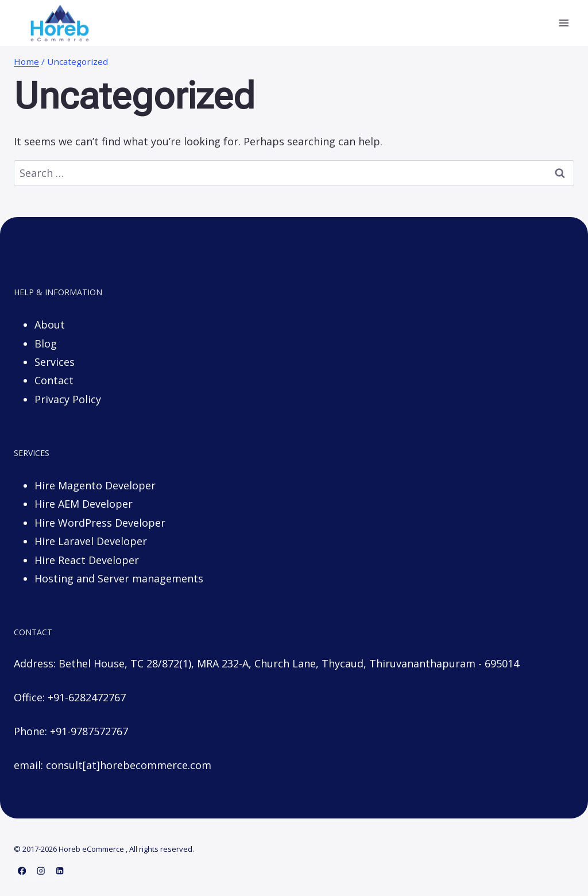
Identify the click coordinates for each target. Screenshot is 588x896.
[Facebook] (22, 870)
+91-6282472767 (87, 697)
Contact (54, 380)
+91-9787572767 (89, 731)
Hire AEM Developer (84, 504)
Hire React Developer (87, 560)
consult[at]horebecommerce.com (129, 765)
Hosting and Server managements (119, 578)
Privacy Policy (68, 399)
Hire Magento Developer (95, 485)
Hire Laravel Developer (91, 541)
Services (55, 362)
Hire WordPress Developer (100, 523)
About (50, 325)
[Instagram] (41, 870)
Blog (46, 343)
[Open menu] (564, 23)
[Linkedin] (60, 870)
